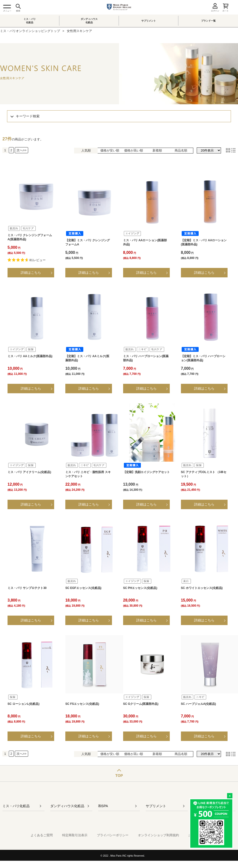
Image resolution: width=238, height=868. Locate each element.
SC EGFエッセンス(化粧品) (83, 588)
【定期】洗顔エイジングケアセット (146, 472)
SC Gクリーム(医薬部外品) (141, 704)
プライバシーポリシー (113, 835)
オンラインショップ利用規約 (158, 835)
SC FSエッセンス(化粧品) (82, 704)
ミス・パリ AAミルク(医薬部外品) (30, 356)
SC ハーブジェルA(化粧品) (199, 704)
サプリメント (149, 21)
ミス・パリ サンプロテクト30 (27, 588)
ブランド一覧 (208, 21)
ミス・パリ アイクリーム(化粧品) (29, 472)
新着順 (157, 150)
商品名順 (181, 150)
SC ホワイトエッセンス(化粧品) (202, 588)
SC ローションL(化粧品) (23, 704)
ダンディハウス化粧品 (89, 21)
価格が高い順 (134, 150)
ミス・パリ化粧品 (30, 21)
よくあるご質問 (42, 835)
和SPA (103, 806)
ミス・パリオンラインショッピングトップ (30, 31)
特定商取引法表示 (75, 835)
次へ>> (21, 150)
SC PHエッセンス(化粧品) (140, 588)
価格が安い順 (110, 150)
